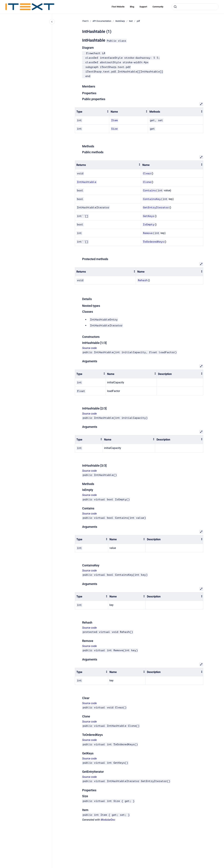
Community (158, 7)
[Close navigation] (52, 22)
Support (143, 7)
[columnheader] (92, 112)
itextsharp (120, 21)
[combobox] (195, 7)
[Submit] (175, 7)
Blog (132, 7)
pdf (138, 21)
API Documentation (102, 21)
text (131, 21)
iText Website (118, 7)
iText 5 (85, 21)
